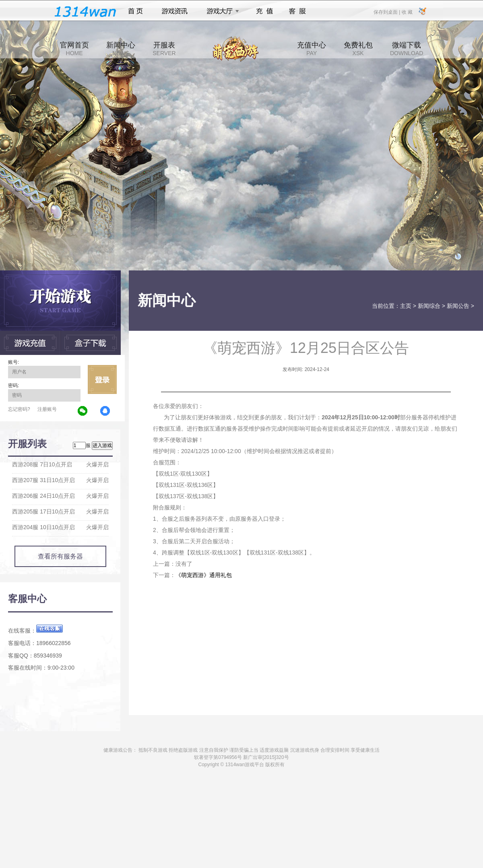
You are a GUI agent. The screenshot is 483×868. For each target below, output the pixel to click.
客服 (298, 11)
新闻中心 (121, 49)
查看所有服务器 (60, 556)
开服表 (164, 49)
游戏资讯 (175, 11)
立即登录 (102, 379)
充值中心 (312, 49)
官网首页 (74, 49)
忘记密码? (19, 409)
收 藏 (407, 12)
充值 (264, 11)
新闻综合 (429, 306)
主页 (406, 306)
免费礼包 (358, 49)
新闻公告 (458, 306)
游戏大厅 (221, 11)
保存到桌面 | (387, 12)
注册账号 (47, 409)
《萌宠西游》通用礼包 (204, 575)
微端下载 (407, 49)
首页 (135, 11)
